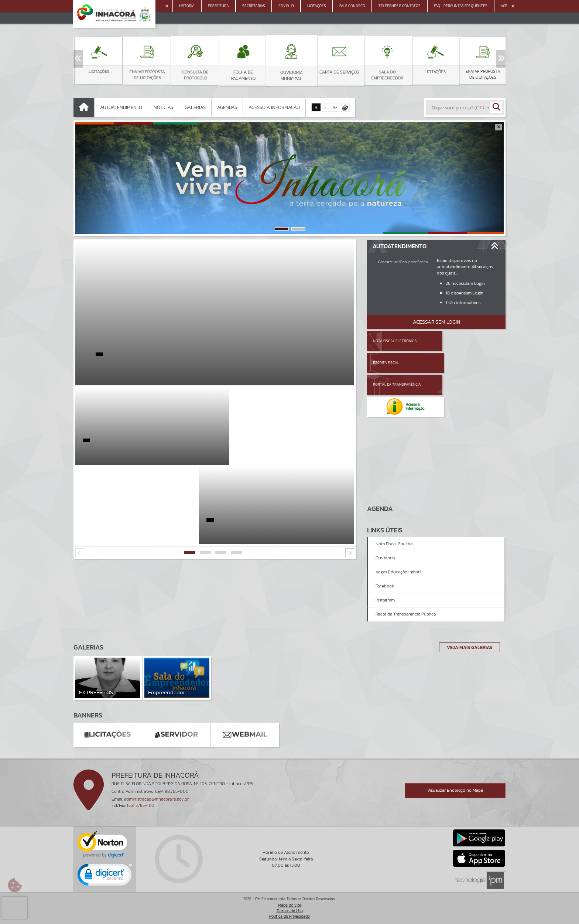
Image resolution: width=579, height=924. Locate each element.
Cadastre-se (388, 262)
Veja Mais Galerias (467, 647)
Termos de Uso (290, 911)
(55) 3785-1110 (141, 805)
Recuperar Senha (414, 262)
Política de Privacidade (289, 917)
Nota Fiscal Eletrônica (395, 341)
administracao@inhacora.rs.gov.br (156, 799)
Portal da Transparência (397, 363)
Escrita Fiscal (455, 341)
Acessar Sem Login (436, 322)
